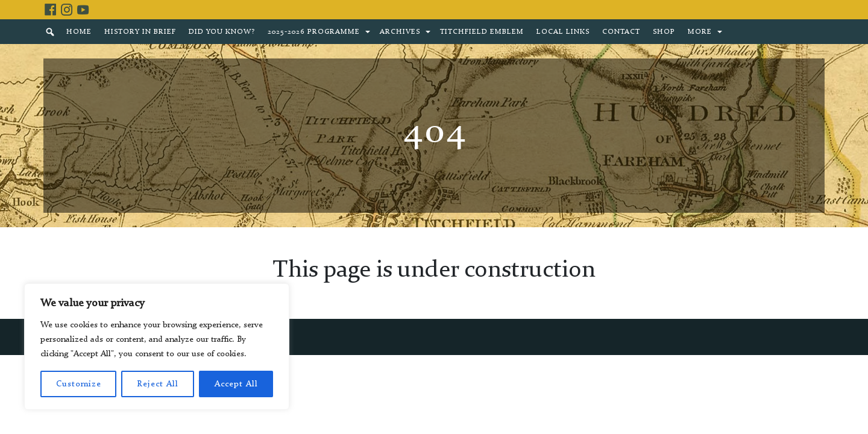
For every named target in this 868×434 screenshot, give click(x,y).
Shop (664, 32)
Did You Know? (222, 32)
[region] (157, 347)
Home (79, 32)
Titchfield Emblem (482, 32)
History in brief (140, 32)
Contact (621, 32)
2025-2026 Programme (314, 32)
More (700, 32)
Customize (79, 384)
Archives (400, 32)
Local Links (563, 32)
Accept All (236, 384)
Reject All (158, 384)
